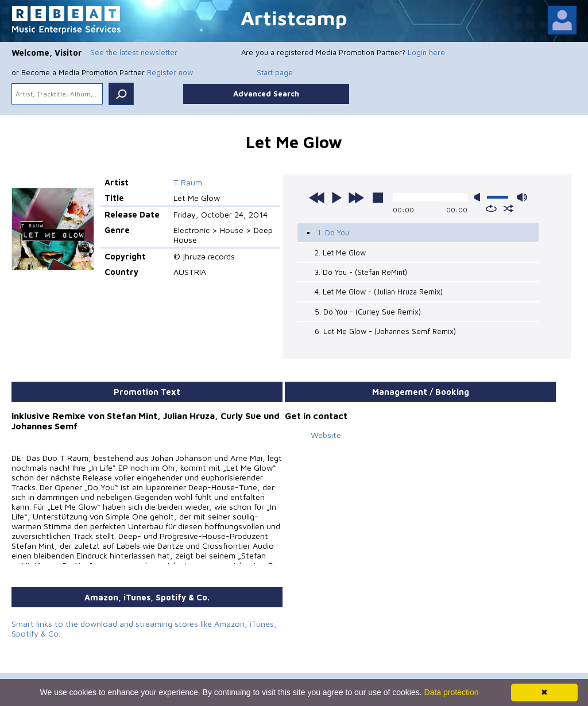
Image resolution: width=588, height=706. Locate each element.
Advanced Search (266, 94)
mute (479, 197)
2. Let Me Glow (340, 253)
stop (378, 197)
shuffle (508, 208)
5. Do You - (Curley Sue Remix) (368, 312)
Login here (426, 52)
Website (326, 435)
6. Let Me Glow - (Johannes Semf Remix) (385, 331)
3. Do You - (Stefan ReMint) (361, 272)
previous (317, 197)
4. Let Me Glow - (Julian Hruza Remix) (379, 292)
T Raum (188, 182)
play (336, 197)
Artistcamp (294, 18)
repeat (491, 208)
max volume (522, 197)
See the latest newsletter (134, 52)
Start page (275, 72)
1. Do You (333, 232)
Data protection (452, 692)
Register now (170, 72)
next (356, 197)
